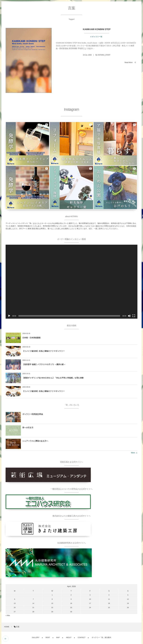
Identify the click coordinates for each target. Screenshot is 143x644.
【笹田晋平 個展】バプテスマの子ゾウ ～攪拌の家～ (44, 364)
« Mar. (8, 615)
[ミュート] (129, 316)
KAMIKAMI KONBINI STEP (97, 29)
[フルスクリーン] (134, 316)
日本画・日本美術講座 (31, 338)
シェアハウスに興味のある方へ (35, 441)
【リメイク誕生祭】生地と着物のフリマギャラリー (44, 351)
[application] (71, 282)
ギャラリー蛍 (97, 37)
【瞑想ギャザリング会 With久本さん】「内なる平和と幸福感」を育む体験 (53, 378)
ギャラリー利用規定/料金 (33, 414)
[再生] (9, 316)
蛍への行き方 (28, 428)
